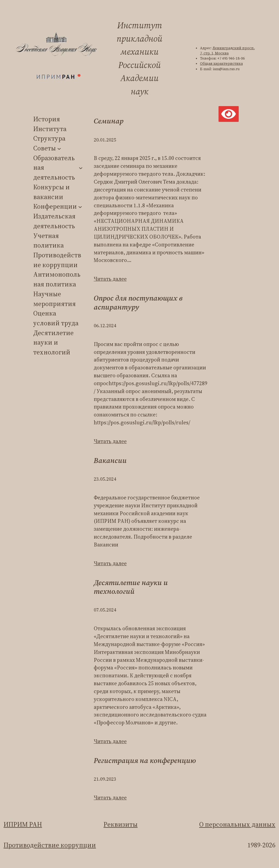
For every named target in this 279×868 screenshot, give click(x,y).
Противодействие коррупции (50, 845)
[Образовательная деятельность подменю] (81, 168)
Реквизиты (121, 824)
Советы (45, 148)
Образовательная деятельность (54, 168)
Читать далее (110, 279)
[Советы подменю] (59, 148)
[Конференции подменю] (80, 206)
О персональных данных (237, 824)
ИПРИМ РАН (23, 824)
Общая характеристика (221, 64)
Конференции (55, 206)
